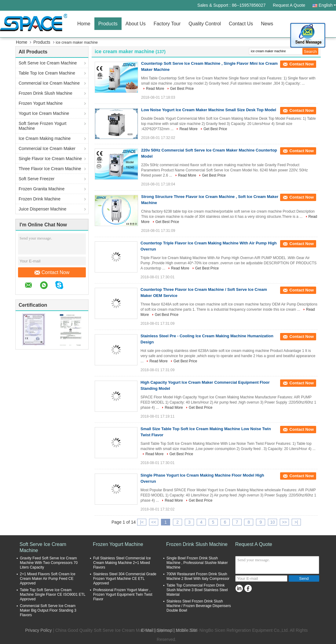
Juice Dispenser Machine (42, 209)
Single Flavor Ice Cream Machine (50, 159)
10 (272, 522)
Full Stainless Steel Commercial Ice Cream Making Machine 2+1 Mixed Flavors (122, 563)
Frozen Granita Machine (42, 189)
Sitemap (164, 630)
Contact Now (52, 273)
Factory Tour (167, 24)
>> (284, 522)
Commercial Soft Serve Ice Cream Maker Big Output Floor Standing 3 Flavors (48, 610)
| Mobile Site (185, 630)
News (267, 24)
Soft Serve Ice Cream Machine (48, 63)
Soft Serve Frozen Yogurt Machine (42, 126)
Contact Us (241, 24)
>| (296, 522)
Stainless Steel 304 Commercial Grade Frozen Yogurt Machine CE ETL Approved (125, 579)
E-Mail (147, 630)
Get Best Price (182, 89)
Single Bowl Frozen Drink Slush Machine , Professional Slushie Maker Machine (197, 563)
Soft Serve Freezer (37, 179)
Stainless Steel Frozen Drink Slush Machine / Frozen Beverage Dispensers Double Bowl (199, 606)
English (327, 5)
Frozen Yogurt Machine (41, 103)
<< (154, 522)
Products (108, 24)
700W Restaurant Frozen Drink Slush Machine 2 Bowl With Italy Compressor (198, 576)
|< (142, 522)
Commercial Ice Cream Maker (47, 148)
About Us (136, 24)
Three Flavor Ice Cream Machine (50, 169)
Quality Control (205, 24)
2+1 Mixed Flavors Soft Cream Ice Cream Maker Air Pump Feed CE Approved (48, 579)
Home (84, 24)
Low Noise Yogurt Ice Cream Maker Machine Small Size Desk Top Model (209, 110)
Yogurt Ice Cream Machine (44, 113)
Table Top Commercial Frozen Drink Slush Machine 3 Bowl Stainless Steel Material (197, 590)
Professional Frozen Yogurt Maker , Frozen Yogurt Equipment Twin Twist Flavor (123, 595)
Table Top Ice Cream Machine (47, 73)
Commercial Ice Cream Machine (49, 83)
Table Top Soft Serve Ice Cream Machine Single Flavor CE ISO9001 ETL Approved (53, 595)
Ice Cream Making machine (45, 138)
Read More (155, 89)
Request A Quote (289, 5)
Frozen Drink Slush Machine (46, 93)
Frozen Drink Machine (40, 199)
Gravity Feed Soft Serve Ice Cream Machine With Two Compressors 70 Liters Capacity (49, 563)
